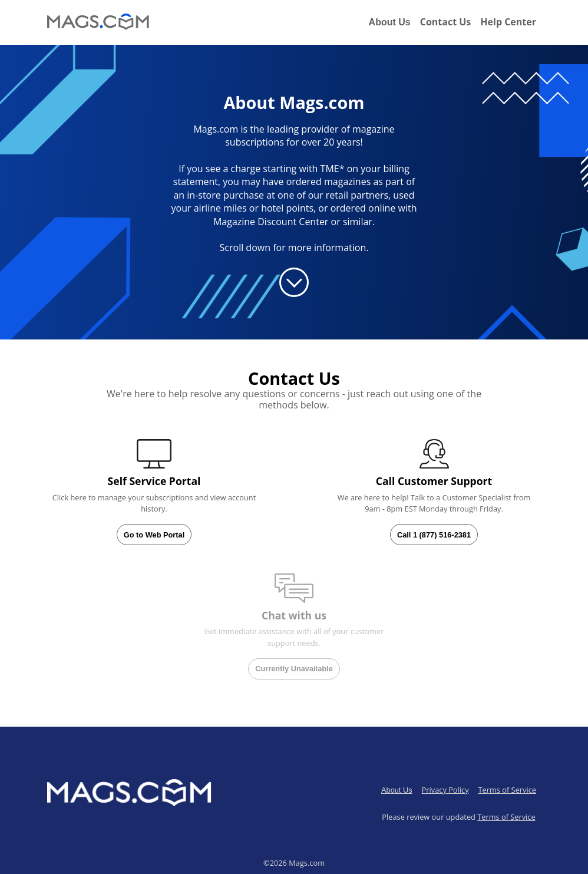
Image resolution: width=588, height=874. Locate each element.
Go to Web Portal (154, 535)
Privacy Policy (445, 790)
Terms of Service (507, 790)
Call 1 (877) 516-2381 (434, 535)
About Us (390, 22)
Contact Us (446, 22)
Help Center (508, 22)
